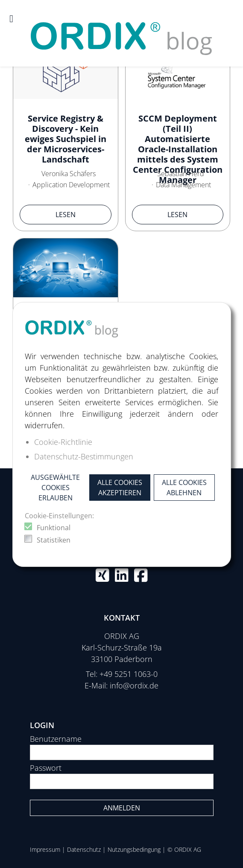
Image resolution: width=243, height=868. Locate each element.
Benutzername (56, 739)
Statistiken (54, 540)
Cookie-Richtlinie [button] (63, 442)
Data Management (183, 185)
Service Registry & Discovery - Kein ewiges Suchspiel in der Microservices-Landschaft (66, 139)
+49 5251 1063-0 (129, 674)
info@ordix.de (134, 685)
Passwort (46, 768)
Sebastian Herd (181, 174)
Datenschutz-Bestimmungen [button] (84, 456)
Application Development (71, 185)
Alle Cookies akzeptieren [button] (120, 488)
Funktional (54, 528)
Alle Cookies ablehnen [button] (184, 488)
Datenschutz (84, 849)
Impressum (45, 849)
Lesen (66, 215)
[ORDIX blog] (122, 32)
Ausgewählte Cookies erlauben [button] (55, 488)
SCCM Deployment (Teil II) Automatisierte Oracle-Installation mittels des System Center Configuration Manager (178, 149)
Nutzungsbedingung (134, 849)
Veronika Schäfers (69, 174)
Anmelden (122, 808)
